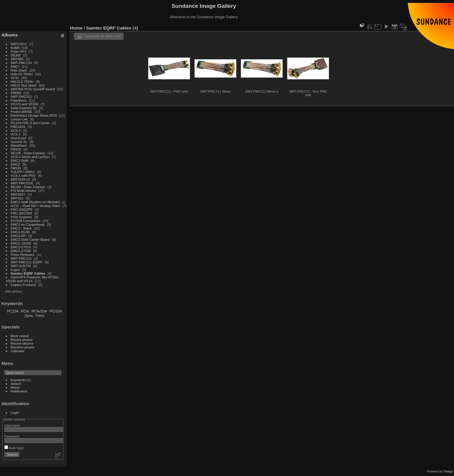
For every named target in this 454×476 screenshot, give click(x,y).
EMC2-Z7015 (21, 247)
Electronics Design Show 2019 (34, 115)
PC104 (13, 311)
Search (16, 384)
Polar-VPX (19, 51)
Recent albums (22, 343)
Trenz (40, 316)
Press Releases (23, 254)
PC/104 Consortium (26, 221)
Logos (15, 270)
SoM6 (15, 48)
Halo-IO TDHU (22, 74)
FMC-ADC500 (21, 213)
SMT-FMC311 (21, 97)
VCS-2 (16, 130)
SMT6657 (18, 194)
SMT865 (17, 59)
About (15, 387)
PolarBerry (19, 100)
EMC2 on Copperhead (28, 224)
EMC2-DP (18, 236)
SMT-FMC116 (21, 63)
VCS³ (15, 78)
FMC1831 (18, 127)
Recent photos (22, 340)
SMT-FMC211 (21, 258)
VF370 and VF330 (25, 104)
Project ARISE (22, 112)
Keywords (18, 380)
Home (76, 28)
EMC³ (15, 66)
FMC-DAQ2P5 (22, 209)
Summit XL (19, 142)
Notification (19, 391)
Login (15, 412)
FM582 (16, 93)
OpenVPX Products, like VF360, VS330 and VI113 (32, 279)
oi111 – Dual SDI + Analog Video (36, 206)
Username (12, 425)
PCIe (25, 311)
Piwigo (448, 471)
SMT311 (17, 198)
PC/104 (56, 311)
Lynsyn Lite (19, 119)
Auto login (14, 448)
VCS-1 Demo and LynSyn (30, 157)
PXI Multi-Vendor (23, 191)
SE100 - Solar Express (28, 187)
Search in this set (103, 36)
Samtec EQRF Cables (28, 273)
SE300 (16, 55)
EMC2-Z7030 (21, 251)
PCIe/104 (39, 311)
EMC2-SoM (20, 160)
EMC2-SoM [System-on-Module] (35, 202)
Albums (10, 35)
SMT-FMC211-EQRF (27, 262)
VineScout (18, 138)
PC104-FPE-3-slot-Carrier (30, 123)
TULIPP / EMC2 (23, 172)
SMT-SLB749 (21, 266)
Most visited (20, 336)
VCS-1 (16, 134)
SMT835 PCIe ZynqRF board (33, 89)
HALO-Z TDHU (22, 81)
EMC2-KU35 (20, 232)
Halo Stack (19, 70)
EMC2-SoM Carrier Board (30, 239)
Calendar (18, 351)
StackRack (19, 145)
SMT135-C (19, 44)
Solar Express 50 (24, 108)
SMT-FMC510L (22, 183)
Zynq (28, 316)
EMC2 (15, 164)
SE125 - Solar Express (28, 153)
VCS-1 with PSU (23, 175)
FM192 (16, 149)
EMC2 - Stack (21, 228)
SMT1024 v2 (20, 179)
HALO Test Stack (24, 85)
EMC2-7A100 (21, 243)
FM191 (16, 168)
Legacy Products (23, 285)
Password (12, 436)
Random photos (23, 347)
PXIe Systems (21, 217)
